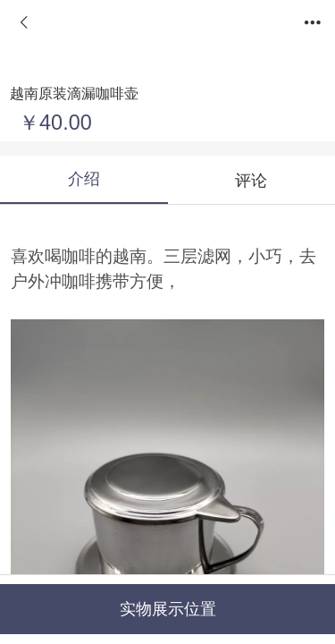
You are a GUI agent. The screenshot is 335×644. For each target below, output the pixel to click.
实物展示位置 (168, 609)
